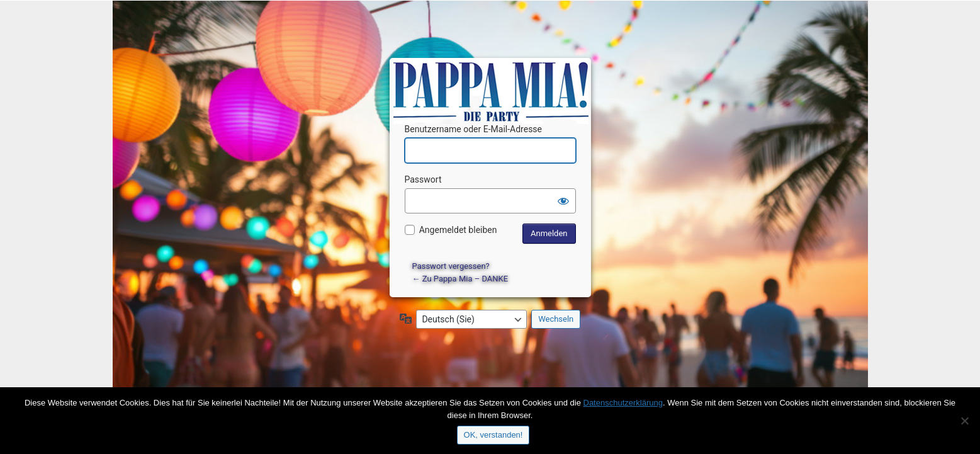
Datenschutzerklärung (623, 403)
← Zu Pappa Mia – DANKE (460, 279)
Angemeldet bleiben (458, 230)
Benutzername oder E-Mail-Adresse (474, 129)
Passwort (423, 179)
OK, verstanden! (493, 435)
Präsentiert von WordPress (492, 79)
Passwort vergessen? (451, 266)
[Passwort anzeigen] (563, 201)
